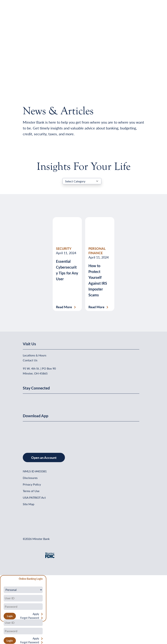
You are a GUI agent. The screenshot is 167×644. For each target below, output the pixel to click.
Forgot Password (30, 618)
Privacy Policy (32, 484)
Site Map (29, 504)
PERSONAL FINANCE (97, 251)
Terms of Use (31, 491)
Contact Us (30, 360)
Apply (36, 614)
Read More (64, 307)
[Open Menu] (137, 12)
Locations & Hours (35, 355)
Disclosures (30, 478)
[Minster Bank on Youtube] (44, 400)
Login (10, 641)
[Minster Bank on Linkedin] (35, 400)
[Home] (30, 12)
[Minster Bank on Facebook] (26, 400)
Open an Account (44, 457)
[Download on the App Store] (32, 433)
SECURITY (64, 248)
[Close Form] (5, 579)
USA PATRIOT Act (34, 497)
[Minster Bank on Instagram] (53, 400)
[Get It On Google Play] (53, 433)
